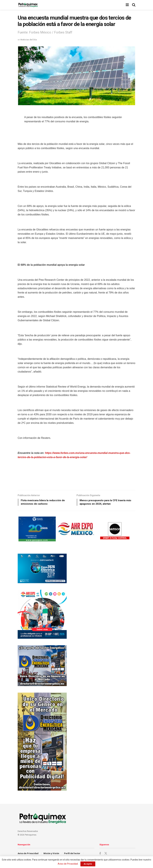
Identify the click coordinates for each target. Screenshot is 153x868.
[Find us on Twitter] (106, 854)
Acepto (88, 864)
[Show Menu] (127, 5)
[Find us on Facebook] (100, 854)
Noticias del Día (29, 40)
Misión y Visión (51, 854)
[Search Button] (134, 5)
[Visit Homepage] (28, 5)
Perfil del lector (72, 854)
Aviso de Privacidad (28, 854)
